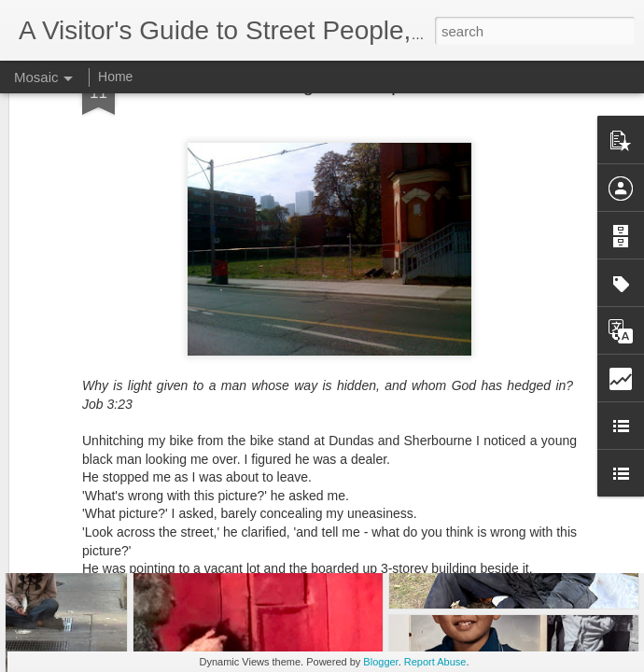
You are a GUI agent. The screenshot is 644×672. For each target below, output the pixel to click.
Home (115, 77)
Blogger (380, 662)
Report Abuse (435, 662)
